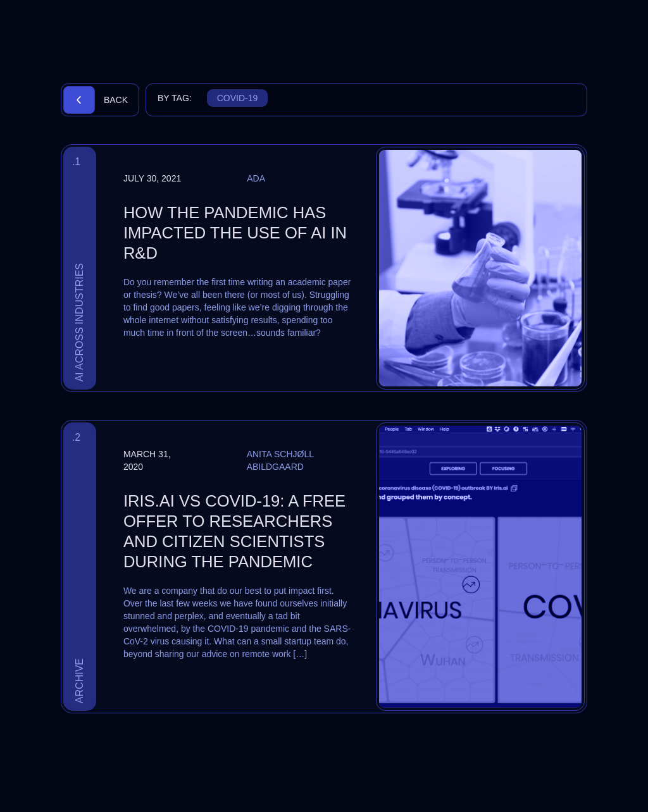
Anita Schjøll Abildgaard (280, 460)
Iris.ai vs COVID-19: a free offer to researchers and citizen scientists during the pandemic (234, 531)
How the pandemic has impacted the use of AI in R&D (235, 233)
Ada (256, 178)
